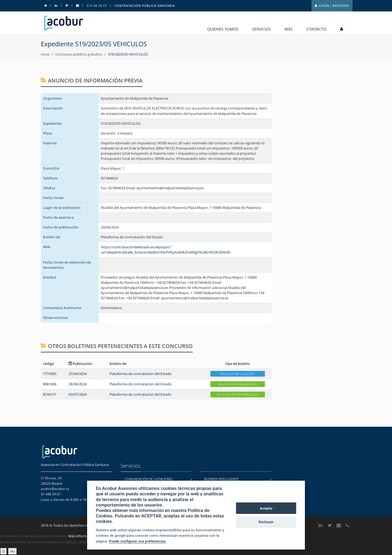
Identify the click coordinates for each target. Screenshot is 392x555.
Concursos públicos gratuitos (79, 54)
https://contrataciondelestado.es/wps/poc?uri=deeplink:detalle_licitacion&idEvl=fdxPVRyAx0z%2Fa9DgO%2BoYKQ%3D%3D (166, 250)
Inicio (45, 54)
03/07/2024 (78, 394)
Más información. (82, 536)
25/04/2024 (78, 374)
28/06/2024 (78, 384)
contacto (316, 29)
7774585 (50, 374)
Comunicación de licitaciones (149, 479)
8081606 (50, 384)
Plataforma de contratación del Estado (140, 374)
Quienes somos (223, 29)
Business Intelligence (221, 479)
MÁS (289, 29)
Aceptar (266, 508)
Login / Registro (332, 6)
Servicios (261, 29)
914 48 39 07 (97, 6)
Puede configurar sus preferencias (137, 541)
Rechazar (266, 522)
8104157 (50, 394)
